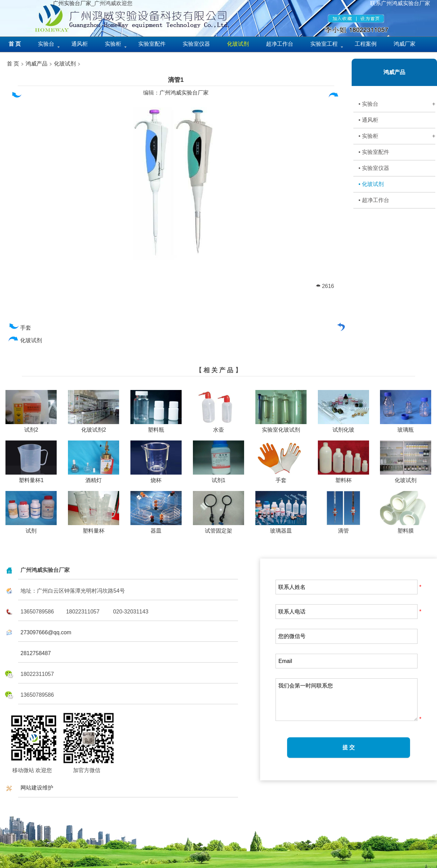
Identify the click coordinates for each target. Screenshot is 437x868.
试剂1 (218, 478)
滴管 (343, 528)
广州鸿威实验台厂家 (184, 93)
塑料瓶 (156, 427)
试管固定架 (218, 528)
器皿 (156, 528)
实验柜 (113, 44)
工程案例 (366, 44)
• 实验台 (397, 104)
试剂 (31, 528)
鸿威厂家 (405, 44)
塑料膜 (406, 528)
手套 (20, 328)
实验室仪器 (196, 44)
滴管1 (176, 80)
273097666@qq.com (46, 632)
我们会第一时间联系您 (347, 700)
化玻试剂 (65, 64)
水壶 (218, 427)
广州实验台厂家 (72, 3)
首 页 (13, 64)
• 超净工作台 (374, 200)
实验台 (46, 44)
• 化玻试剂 (371, 184)
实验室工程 (324, 44)
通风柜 (80, 44)
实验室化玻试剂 (281, 427)
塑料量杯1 (31, 478)
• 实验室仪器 (374, 168)
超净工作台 (280, 44)
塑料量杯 (94, 528)
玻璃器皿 (281, 528)
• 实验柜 (397, 136)
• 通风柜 (368, 120)
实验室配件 (152, 44)
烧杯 (156, 478)
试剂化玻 (343, 427)
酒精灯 (94, 478)
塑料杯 (343, 478)
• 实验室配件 (374, 152)
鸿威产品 (36, 64)
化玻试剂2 (94, 427)
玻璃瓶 (406, 427)
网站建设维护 (37, 788)
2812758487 (36, 653)
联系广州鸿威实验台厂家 (400, 3)
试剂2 (31, 427)
